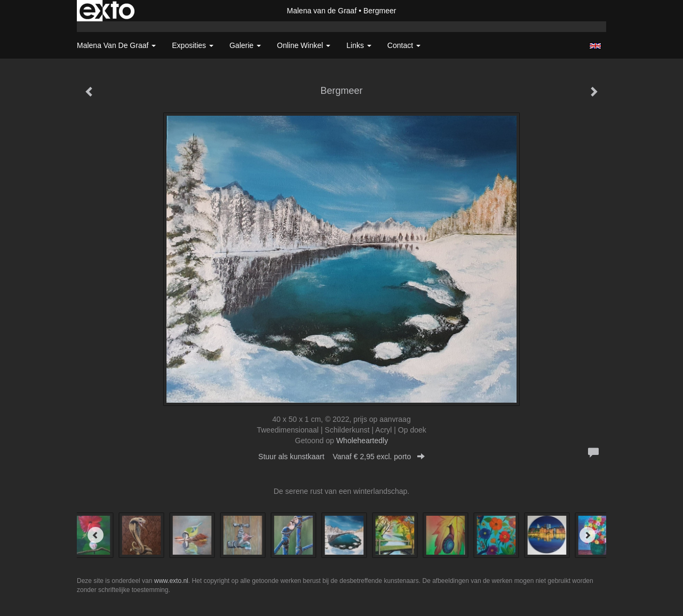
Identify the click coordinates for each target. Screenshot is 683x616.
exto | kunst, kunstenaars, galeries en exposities (107, 11)
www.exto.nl (171, 581)
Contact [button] (404, 45)
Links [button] (359, 45)
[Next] (587, 535)
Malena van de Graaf (322, 11)
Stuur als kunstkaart (341, 457)
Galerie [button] (245, 45)
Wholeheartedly (362, 441)
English (595, 46)
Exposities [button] (193, 45)
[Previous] (96, 535)
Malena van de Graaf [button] (116, 45)
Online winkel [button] (304, 45)
